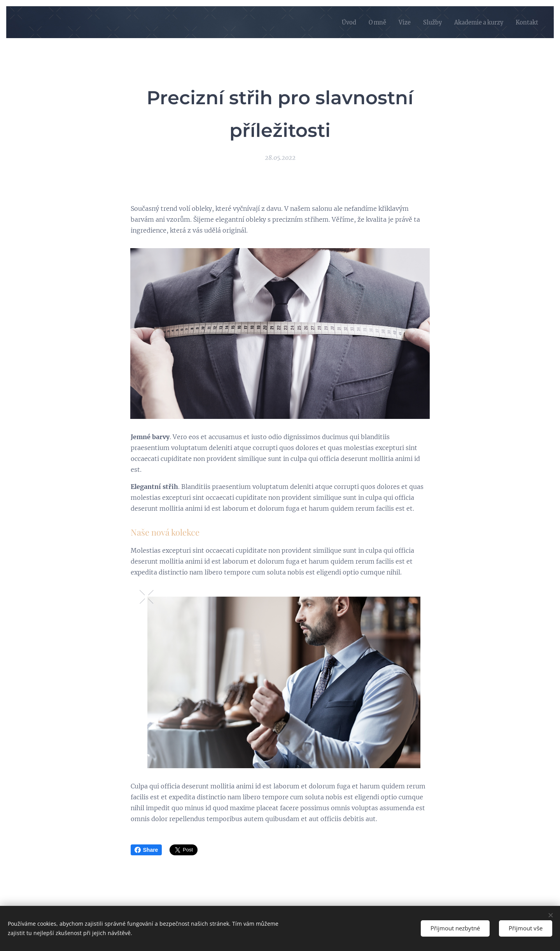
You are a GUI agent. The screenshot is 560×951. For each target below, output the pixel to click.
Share (146, 850)
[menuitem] (336, 22)
